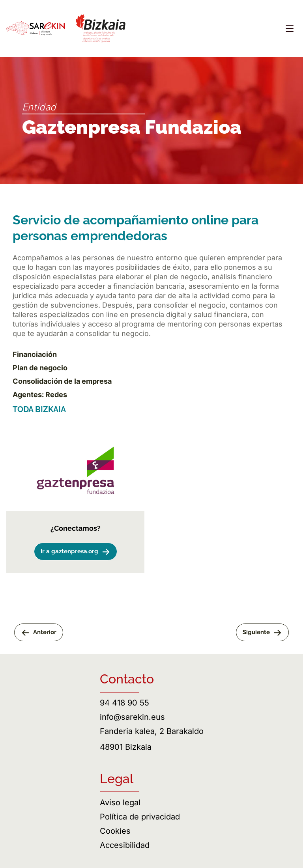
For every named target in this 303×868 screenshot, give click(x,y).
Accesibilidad (125, 845)
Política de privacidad (140, 817)
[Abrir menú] (290, 28)
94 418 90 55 (124, 703)
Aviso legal (120, 803)
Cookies (115, 831)
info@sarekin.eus (132, 717)
